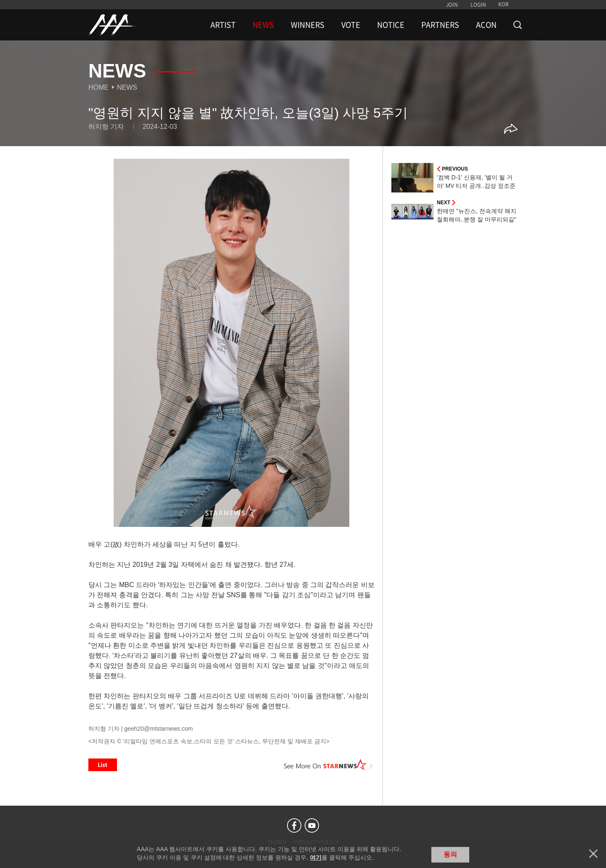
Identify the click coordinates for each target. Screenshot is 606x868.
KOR (504, 4)
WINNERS (308, 25)
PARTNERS (440, 25)
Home (98, 87)
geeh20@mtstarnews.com (158, 729)
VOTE (351, 25)
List (103, 765)
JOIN (452, 5)
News (127, 87)
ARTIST (223, 25)
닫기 (593, 854)
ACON (486, 25)
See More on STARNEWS (329, 765)
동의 (450, 854)
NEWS (263, 25)
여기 (316, 857)
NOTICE (391, 25)
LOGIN (478, 5)
